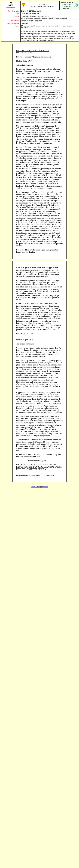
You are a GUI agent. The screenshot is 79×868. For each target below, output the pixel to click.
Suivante (45, 487)
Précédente (35, 487)
